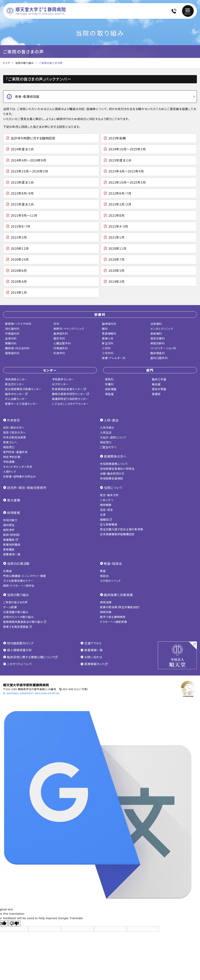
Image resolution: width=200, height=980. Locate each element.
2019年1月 (19, 292)
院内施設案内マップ (18, 643)
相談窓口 (9, 447)
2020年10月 (20, 259)
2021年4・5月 (118, 226)
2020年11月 (117, 248)
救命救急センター (16, 379)
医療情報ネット (94, 664)
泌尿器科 (156, 324)
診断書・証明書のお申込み (20, 476)
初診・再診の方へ (14, 428)
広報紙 (7, 571)
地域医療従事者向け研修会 (117, 469)
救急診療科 (158, 338)
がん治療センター (16, 399)
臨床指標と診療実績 (118, 595)
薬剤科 (109, 379)
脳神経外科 (61, 333)
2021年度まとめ (22, 204)
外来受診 (14, 420)
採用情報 (14, 513)
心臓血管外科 (62, 343)
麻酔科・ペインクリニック (69, 329)
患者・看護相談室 (27, 96)
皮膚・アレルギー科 (114, 358)
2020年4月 (19, 281)
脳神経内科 (109, 324)
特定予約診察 (12, 457)
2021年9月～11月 (24, 215)
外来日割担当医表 (15, 437)
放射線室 (111, 389)
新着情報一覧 (92, 650)
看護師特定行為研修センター (70, 399)
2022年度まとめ (22, 182)
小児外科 (108, 353)
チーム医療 (10, 607)
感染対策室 (159, 389)
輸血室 (156, 384)
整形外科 (59, 338)
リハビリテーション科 (163, 348)
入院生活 (106, 432)
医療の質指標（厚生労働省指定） (120, 607)
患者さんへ (10, 442)
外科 (56, 324)
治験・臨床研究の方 (112, 473)
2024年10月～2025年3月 (127, 149)
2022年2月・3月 (120, 204)
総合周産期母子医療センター (23, 389)
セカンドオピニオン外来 (18, 467)
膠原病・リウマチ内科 (18, 324)
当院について (113, 488)
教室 (103, 571)
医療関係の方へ (115, 456)
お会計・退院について (113, 437)
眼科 (105, 329)
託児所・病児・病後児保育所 (27, 488)
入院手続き (107, 428)
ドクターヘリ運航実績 (113, 622)
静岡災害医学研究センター (71, 394)
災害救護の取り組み (16, 612)
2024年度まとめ (22, 149)
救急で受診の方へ (14, 432)
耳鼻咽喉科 (109, 333)
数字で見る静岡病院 (113, 617)
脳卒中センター (17, 394)
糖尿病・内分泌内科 (17, 348)
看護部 (156, 394)
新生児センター (15, 384)
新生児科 (108, 343)
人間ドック (10, 472)
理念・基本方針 (109, 495)
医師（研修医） (12, 535)
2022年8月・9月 (22, 193)
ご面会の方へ (108, 447)
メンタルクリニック (162, 329)
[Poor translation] (14, 923)
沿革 (103, 515)
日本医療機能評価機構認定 (117, 534)
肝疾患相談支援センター (69, 389)
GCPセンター (60, 384)
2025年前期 (117, 138)
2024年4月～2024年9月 (28, 160)
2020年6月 (19, 270)
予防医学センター (63, 379)
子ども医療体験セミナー (18, 581)
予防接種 (9, 462)
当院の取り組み (24, 63)
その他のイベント (111, 581)
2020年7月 (116, 259)
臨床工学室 (159, 379)
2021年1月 (116, 237)
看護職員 (11, 540)
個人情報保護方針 (17, 650)
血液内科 (11, 338)
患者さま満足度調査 (18, 627)
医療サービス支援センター (22, 404)
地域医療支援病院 (112, 478)
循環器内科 (12, 353)
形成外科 (59, 353)
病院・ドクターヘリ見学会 (19, 586)
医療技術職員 (12, 544)
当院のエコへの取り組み (18, 617)
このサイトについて (18, 664)
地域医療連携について (114, 464)
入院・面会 (111, 420)
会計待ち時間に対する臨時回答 (33, 138)
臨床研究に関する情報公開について (30, 657)
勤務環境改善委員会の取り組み (25, 622)
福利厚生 (9, 525)
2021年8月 (116, 215)
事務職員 (9, 549)
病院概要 (106, 505)
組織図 (106, 519)
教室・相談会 (113, 563)
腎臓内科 (11, 343)
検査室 (109, 394)
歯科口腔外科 (159, 358)
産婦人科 (108, 338)
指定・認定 (107, 510)
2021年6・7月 (21, 226)
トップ (6, 63)
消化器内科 (12, 329)
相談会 (104, 576)
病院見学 (9, 530)
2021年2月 (19, 237)
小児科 (106, 348)
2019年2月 (116, 281)
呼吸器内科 (12, 333)
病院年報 (106, 612)
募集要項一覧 (12, 554)
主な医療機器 (109, 524)
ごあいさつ (107, 500)
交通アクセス (91, 643)
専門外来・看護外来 (15, 452)
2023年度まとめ (120, 160)
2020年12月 (20, 248)
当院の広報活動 (18, 563)
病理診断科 (158, 343)
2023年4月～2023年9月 (126, 171)
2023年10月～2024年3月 (29, 171)
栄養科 (109, 384)
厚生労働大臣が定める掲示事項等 (121, 529)
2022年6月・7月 (120, 193)
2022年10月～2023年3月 (127, 182)
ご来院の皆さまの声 (15, 602)
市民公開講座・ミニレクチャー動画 (25, 576)
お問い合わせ (91, 657)
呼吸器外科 (61, 348)
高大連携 (14, 500)
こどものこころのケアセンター (70, 404)
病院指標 (106, 602)
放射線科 (156, 333)
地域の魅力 (10, 520)
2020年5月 (116, 270)
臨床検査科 (158, 353)
